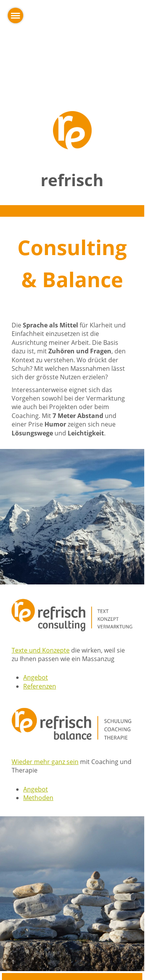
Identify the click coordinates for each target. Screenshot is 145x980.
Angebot (36, 677)
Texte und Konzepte (41, 650)
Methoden (38, 798)
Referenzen (40, 686)
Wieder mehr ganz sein (45, 762)
